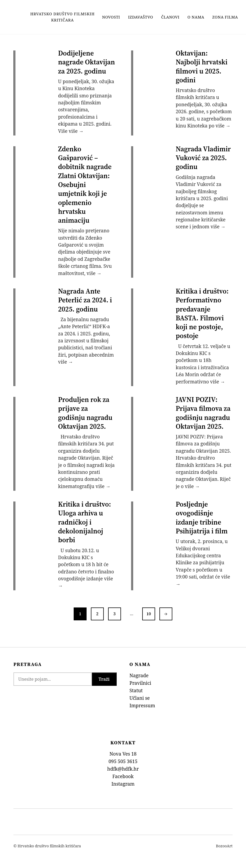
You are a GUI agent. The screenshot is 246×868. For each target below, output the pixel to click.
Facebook (123, 776)
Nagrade (139, 675)
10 (149, 614)
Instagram (123, 784)
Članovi (170, 17)
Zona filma (225, 17)
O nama (196, 17)
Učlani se (140, 698)
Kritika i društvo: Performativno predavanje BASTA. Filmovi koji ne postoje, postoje (202, 313)
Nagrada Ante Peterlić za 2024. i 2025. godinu (85, 300)
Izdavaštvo (140, 17)
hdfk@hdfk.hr (123, 769)
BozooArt (224, 846)
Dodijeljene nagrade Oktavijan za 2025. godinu (86, 62)
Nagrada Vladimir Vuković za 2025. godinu (203, 158)
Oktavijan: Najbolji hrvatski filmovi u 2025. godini (202, 67)
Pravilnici (140, 683)
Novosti (111, 17)
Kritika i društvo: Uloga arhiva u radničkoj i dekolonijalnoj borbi (85, 522)
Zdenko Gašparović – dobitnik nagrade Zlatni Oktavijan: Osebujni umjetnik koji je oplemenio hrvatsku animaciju (85, 185)
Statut (136, 690)
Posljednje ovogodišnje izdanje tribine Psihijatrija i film (202, 518)
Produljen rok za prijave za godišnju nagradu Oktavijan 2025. (85, 413)
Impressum (142, 705)
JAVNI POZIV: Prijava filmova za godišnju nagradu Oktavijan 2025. (203, 413)
